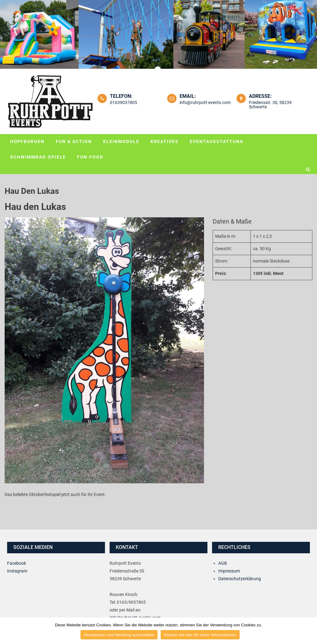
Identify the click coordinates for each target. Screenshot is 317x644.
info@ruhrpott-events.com (205, 102)
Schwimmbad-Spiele (38, 157)
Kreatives (165, 141)
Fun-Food (90, 157)
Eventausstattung (217, 141)
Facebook (17, 563)
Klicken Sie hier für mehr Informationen (200, 635)
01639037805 (124, 102)
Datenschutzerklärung (240, 579)
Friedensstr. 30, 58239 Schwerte (270, 105)
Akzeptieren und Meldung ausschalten (119, 635)
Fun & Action (74, 141)
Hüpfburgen (27, 141)
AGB (223, 563)
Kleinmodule (121, 141)
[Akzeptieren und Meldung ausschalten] (309, 631)
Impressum (229, 571)
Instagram (17, 571)
